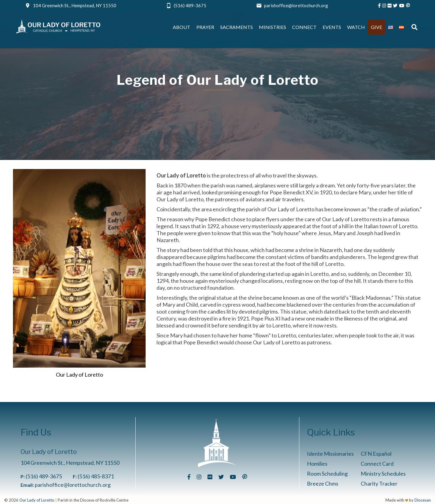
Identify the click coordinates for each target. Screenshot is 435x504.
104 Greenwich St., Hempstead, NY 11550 (75, 5)
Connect (304, 27)
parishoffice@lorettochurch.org (296, 5)
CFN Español (376, 454)
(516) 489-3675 (190, 5)
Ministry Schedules (383, 474)
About (182, 27)
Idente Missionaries (330, 454)
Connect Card (377, 464)
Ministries (272, 27)
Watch (356, 27)
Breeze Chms (323, 483)
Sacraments (237, 27)
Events (332, 27)
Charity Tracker (379, 483)
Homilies (317, 464)
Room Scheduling (327, 474)
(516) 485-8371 (96, 476)
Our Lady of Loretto (37, 500)
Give (377, 27)
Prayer (205, 27)
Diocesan (423, 500)
